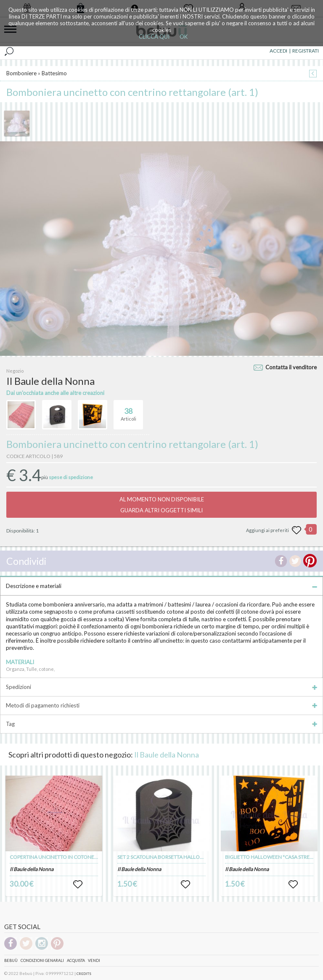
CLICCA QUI (154, 37)
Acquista (76, 960)
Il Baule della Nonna (167, 755)
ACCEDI (278, 51)
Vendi (94, 960)
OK (184, 37)
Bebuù (11, 960)
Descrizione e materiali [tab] (161, 586)
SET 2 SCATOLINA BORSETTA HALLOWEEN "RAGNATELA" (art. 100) (193, 857)
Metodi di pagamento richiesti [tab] (161, 705)
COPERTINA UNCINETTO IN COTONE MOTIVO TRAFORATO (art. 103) (88, 857)
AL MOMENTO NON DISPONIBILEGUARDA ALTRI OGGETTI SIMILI (162, 505)
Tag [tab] (161, 724)
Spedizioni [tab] (161, 687)
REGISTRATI (306, 51)
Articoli (128, 411)
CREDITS (84, 974)
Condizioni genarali (42, 960)
